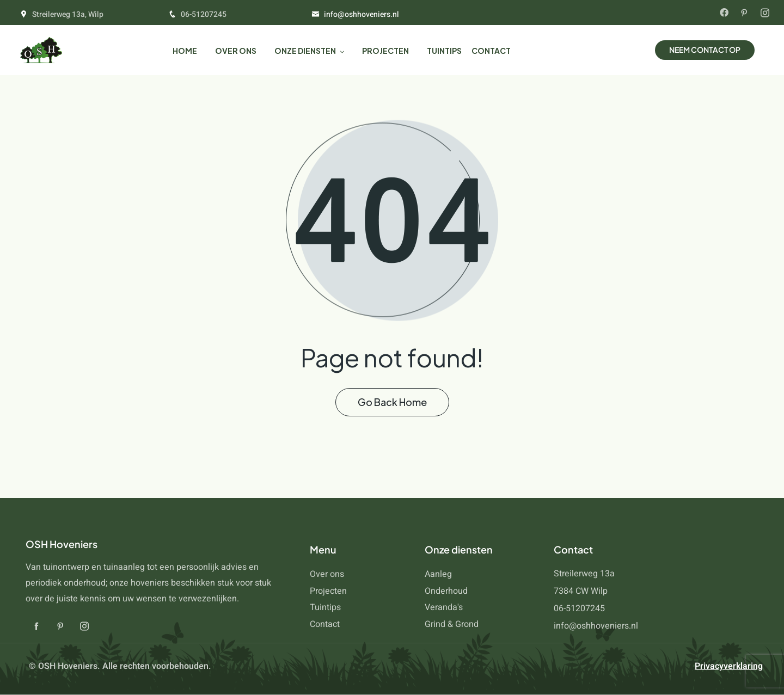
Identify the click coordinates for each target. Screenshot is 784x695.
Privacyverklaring (729, 666)
